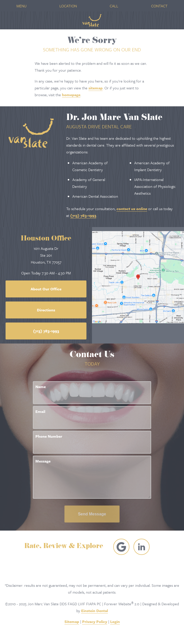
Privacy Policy (95, 621)
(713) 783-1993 (83, 215)
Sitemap (72, 621)
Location (68, 6)
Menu (21, 6)
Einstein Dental (95, 611)
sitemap (96, 88)
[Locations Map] (138, 276)
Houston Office (46, 239)
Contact (159, 6)
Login (115, 621)
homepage (71, 95)
